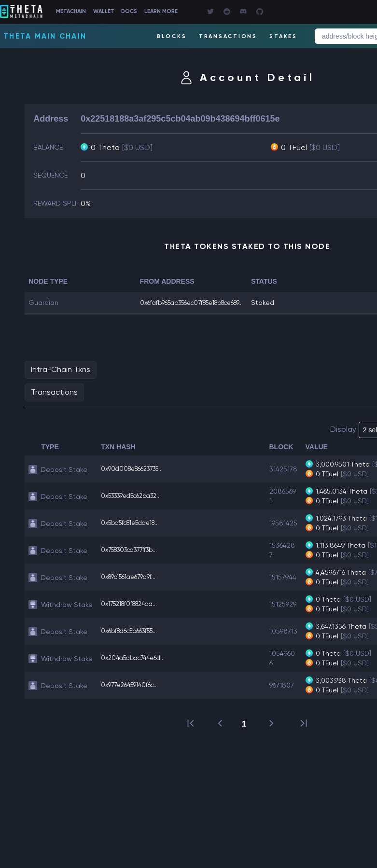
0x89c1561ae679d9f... (133, 586)
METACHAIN (88, 12)
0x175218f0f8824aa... (134, 613)
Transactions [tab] (54, 401)
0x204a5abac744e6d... (137, 667)
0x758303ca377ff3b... (134, 559)
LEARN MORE (199, 12)
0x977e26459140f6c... (133, 694)
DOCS (161, 12)
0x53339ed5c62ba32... (136, 505)
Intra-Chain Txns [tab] (61, 379)
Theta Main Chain (45, 36)
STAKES (283, 36)
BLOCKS (169, 36)
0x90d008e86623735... (137, 478)
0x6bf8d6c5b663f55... (134, 640)
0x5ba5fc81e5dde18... (135, 532)
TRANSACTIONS (226, 36)
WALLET (128, 12)
